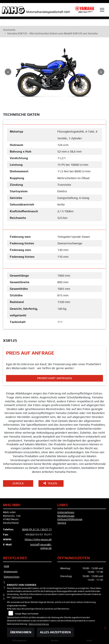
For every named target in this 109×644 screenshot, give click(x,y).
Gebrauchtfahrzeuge (70, 519)
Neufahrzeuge (66, 516)
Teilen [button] (51, 483)
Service (62, 523)
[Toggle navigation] (102, 10)
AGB (6, 566)
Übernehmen (21, 632)
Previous (8, 72)
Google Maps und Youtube (27, 614)
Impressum (11, 571)
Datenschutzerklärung (22, 597)
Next (101, 72)
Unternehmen (66, 512)
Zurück (18, 483)
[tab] (54, 122)
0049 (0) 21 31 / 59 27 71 (37, 529)
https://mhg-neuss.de (38, 539)
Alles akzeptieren (55, 632)
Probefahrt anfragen (55, 378)
